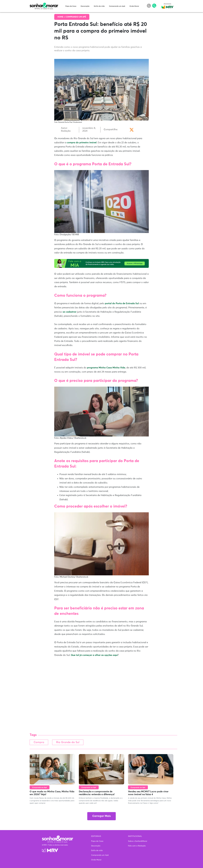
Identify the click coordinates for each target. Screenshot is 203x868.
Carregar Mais (102, 817)
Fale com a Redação (137, 846)
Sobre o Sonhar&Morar (138, 841)
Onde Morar (134, 6)
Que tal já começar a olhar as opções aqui (94, 655)
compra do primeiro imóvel (82, 143)
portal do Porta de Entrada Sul (122, 304)
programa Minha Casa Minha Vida (106, 368)
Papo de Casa (71, 6)
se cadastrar (70, 312)
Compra (39, 743)
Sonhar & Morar (44, 4)
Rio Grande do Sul (70, 743)
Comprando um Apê (117, 6)
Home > (61, 17)
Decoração (85, 6)
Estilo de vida (99, 6)
